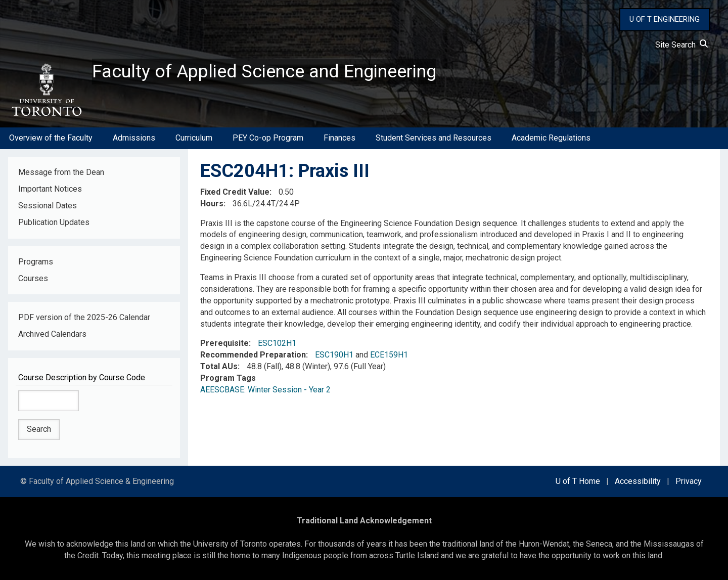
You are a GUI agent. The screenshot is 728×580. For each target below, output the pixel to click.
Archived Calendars (52, 334)
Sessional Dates (48, 206)
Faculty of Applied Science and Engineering (264, 71)
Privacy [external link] (689, 481)
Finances (339, 138)
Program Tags (228, 378)
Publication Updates (54, 222)
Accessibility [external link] (638, 481)
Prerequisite (224, 344)
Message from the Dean (61, 172)
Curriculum (194, 138)
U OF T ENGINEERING (665, 19)
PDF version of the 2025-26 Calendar (84, 318)
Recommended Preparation (253, 355)
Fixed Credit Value (235, 192)
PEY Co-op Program (268, 138)
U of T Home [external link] (578, 481)
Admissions (134, 138)
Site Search (681, 45)
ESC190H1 (334, 355)
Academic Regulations (551, 138)
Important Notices (50, 189)
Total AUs (219, 366)
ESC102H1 (277, 344)
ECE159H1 (389, 355)
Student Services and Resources (434, 138)
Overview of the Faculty (51, 138)
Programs (36, 262)
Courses (33, 278)
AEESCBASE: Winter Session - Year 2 (265, 390)
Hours (212, 204)
